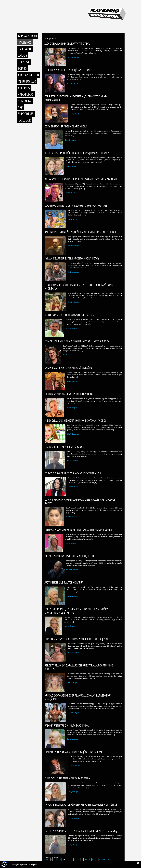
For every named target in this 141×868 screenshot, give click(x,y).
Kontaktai (25, 101)
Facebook (24, 120)
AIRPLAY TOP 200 (28, 75)
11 (67, 859)
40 (86, 859)
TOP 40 (22, 68)
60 (93, 859)
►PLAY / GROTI (27, 36)
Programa (25, 49)
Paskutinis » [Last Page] (106, 859)
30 (82, 859)
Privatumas (26, 94)
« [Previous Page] (51, 859)
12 (71, 859)
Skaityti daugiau (73, 57)
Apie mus (24, 88)
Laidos (22, 55)
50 (89, 859)
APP (20, 107)
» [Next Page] (100, 859)
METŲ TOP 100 (27, 81)
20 (78, 859)
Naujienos (25, 42)
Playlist (24, 62)
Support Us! (26, 114)
